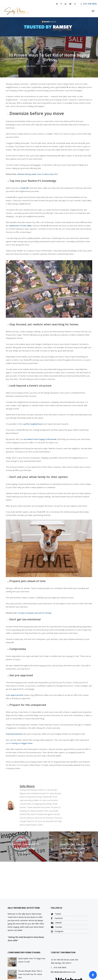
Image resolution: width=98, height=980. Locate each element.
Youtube (57, 927)
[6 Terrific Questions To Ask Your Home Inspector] (24, 847)
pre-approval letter (15, 695)
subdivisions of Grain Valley (20, 226)
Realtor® (25, 188)
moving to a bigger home (22, 743)
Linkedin (56, 923)
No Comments (66, 66)
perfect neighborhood (33, 424)
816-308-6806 (90, 4)
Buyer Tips (49, 48)
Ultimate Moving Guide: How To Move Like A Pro (37, 174)
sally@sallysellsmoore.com (64, 972)
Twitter (56, 914)
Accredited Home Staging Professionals (40, 439)
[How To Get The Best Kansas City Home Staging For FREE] (73, 847)
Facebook (57, 918)
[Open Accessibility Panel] (93, 975)
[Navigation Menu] (93, 11)
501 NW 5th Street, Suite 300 (66, 960)
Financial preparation (14, 734)
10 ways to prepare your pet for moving (34, 613)
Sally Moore (31, 66)
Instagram (57, 931)
